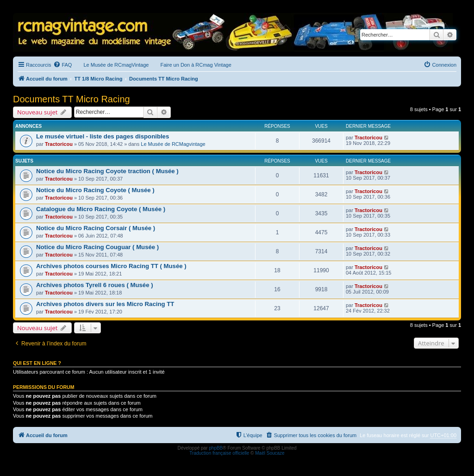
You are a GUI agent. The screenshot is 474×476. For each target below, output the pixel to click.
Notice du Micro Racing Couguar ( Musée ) (97, 247)
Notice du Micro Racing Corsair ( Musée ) (96, 228)
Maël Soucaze (270, 453)
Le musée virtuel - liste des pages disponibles (103, 136)
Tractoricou (59, 144)
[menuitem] (62, 65)
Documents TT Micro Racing (72, 99)
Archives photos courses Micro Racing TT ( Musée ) (111, 266)
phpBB (216, 448)
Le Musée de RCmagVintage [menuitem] (116, 65)
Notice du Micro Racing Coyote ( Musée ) (95, 190)
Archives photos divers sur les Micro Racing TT (105, 304)
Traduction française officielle (219, 453)
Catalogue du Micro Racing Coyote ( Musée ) (101, 209)
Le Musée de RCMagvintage (173, 144)
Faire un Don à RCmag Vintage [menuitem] (196, 65)
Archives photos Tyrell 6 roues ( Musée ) (95, 285)
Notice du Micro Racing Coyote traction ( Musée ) (107, 171)
